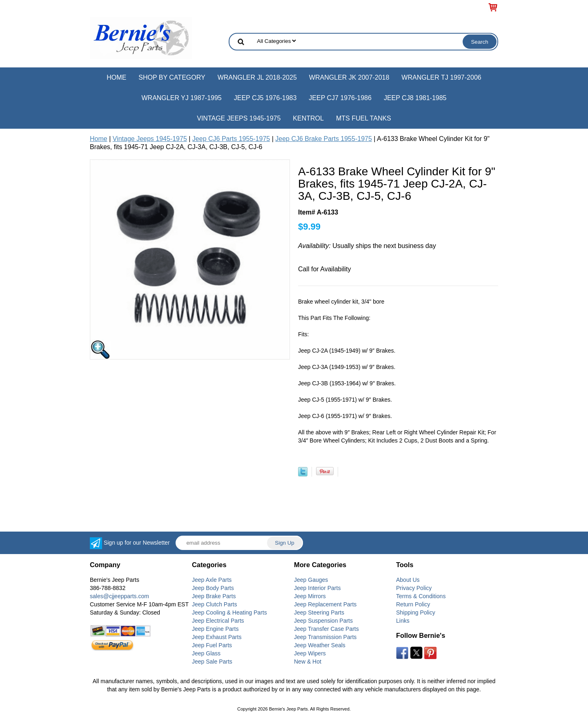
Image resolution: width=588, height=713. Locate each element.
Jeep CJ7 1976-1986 (340, 98)
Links (403, 621)
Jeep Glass (206, 653)
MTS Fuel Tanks (364, 118)
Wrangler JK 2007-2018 (349, 77)
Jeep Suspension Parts (323, 621)
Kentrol (308, 118)
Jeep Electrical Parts (218, 621)
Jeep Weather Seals (320, 645)
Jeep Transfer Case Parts (326, 629)
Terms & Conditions (421, 596)
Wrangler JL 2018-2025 (257, 77)
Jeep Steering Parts (319, 612)
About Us (408, 580)
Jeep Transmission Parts (325, 637)
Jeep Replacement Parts (325, 604)
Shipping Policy (416, 612)
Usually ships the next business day (367, 246)
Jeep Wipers (310, 653)
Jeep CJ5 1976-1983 (265, 98)
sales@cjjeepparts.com (119, 596)
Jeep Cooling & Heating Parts (229, 612)
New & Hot (308, 662)
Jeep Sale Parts (212, 662)
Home (116, 77)
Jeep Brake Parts (214, 596)
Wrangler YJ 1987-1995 (181, 98)
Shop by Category (172, 77)
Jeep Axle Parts (212, 580)
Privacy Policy (414, 588)
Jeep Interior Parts (317, 588)
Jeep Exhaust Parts (217, 637)
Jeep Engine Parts (215, 629)
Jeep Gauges (311, 580)
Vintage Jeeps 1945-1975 (239, 118)
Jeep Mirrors (310, 596)
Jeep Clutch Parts (215, 604)
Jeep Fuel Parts (212, 645)
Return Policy (413, 604)
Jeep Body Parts (213, 588)
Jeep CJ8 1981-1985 (415, 98)
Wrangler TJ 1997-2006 (441, 77)
